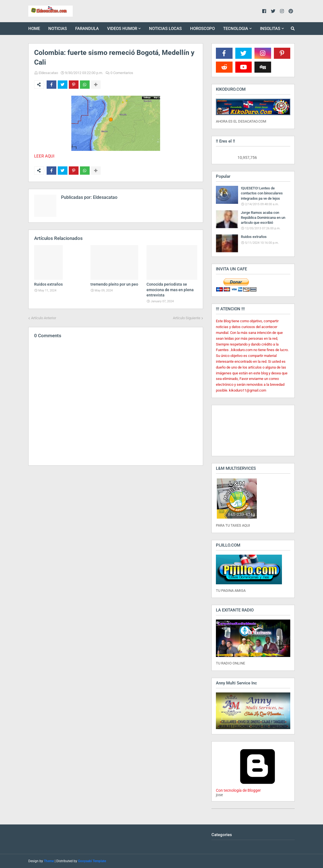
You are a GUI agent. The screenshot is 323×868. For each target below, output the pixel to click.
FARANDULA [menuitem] (87, 29)
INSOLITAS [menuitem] (270, 29)
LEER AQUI (44, 156)
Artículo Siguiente (187, 318)
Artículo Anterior (44, 318)
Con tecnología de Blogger (258, 788)
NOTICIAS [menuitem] (58, 29)
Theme (49, 861)
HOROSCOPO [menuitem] (202, 29)
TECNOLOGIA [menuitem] (236, 29)
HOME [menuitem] (34, 29)
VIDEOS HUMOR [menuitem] (122, 29)
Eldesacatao (48, 73)
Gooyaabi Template (92, 861)
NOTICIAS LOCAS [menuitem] (165, 29)
